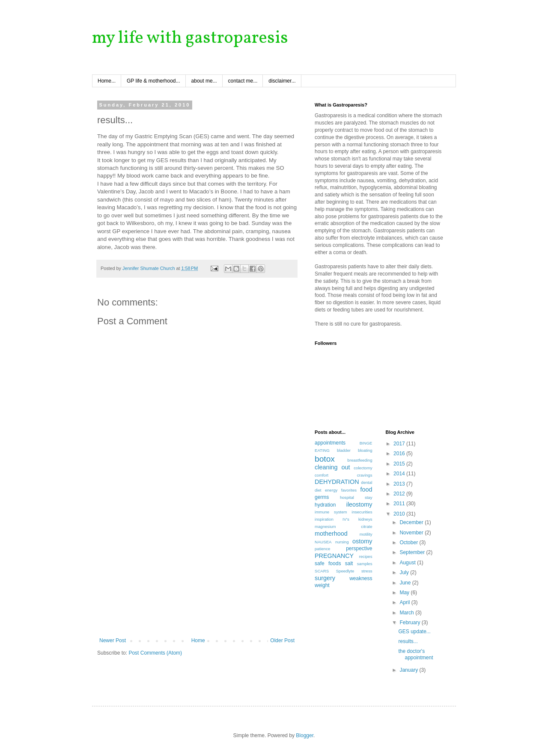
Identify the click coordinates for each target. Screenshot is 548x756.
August (408, 563)
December (412, 522)
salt (349, 563)
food (366, 489)
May (405, 593)
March (407, 613)
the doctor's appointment (415, 654)
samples (365, 564)
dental (366, 482)
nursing (342, 542)
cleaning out (332, 467)
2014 (400, 474)
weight (322, 585)
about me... (204, 81)
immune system (331, 512)
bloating (365, 450)
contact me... (243, 81)
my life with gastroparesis (190, 39)
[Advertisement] (197, 573)
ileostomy (359, 504)
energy (331, 490)
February (410, 623)
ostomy (362, 541)
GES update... (414, 631)
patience (322, 549)
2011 (400, 504)
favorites (349, 490)
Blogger (305, 735)
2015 (400, 464)
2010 (400, 514)
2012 (400, 494)
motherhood (331, 534)
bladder (344, 450)
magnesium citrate (344, 526)
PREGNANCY (334, 556)
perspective (359, 548)
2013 (400, 484)
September (413, 552)
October (409, 543)
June (406, 583)
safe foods (328, 563)
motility (366, 534)
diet (318, 490)
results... (408, 641)
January (409, 670)
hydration (325, 505)
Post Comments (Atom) (155, 653)
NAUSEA (323, 542)
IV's (346, 519)
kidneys (365, 519)
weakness (361, 578)
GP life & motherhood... (153, 81)
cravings (365, 475)
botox (325, 459)
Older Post (282, 640)
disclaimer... (282, 81)
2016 (400, 454)
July (405, 572)
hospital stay (356, 497)
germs (322, 497)
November (412, 533)
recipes (366, 556)
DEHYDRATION (337, 482)
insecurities (362, 512)
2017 (400, 444)
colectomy (363, 468)
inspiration (324, 519)
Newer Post (113, 640)
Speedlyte (345, 571)
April (405, 602)
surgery (325, 578)
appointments (330, 443)
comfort (322, 475)
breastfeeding (360, 460)
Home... (107, 81)
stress (367, 571)
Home (198, 640)
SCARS (322, 571)
